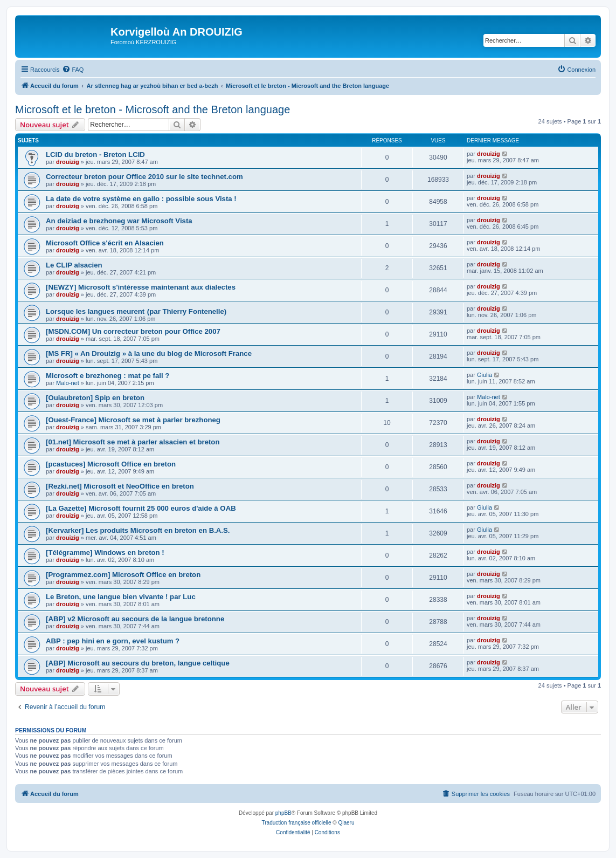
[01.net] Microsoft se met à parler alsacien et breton (133, 442)
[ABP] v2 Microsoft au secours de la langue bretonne (135, 619)
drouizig (68, 162)
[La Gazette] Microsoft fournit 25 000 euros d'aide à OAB (141, 508)
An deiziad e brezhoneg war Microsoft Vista (119, 221)
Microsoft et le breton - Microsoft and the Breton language (153, 109)
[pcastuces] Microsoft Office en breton (111, 464)
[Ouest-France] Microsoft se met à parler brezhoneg (133, 420)
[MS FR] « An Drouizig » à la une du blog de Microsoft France (149, 354)
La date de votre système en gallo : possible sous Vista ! (141, 199)
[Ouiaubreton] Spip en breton (95, 398)
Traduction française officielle (297, 823)
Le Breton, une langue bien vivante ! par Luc (121, 597)
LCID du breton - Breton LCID (95, 155)
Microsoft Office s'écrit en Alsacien (105, 243)
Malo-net (68, 383)
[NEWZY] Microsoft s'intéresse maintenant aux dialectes (141, 287)
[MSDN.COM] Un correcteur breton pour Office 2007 (133, 331)
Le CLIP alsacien (74, 265)
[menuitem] (73, 70)
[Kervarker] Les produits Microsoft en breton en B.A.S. (138, 530)
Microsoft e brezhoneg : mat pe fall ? (108, 376)
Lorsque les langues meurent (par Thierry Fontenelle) (136, 311)
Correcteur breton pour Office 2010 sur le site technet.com (144, 177)
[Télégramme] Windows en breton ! (105, 552)
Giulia (485, 375)
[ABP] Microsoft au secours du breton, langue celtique (138, 663)
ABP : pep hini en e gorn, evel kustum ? (113, 641)
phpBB (283, 813)
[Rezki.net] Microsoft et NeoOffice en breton (120, 486)
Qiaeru (346, 823)
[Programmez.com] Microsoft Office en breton (123, 575)
